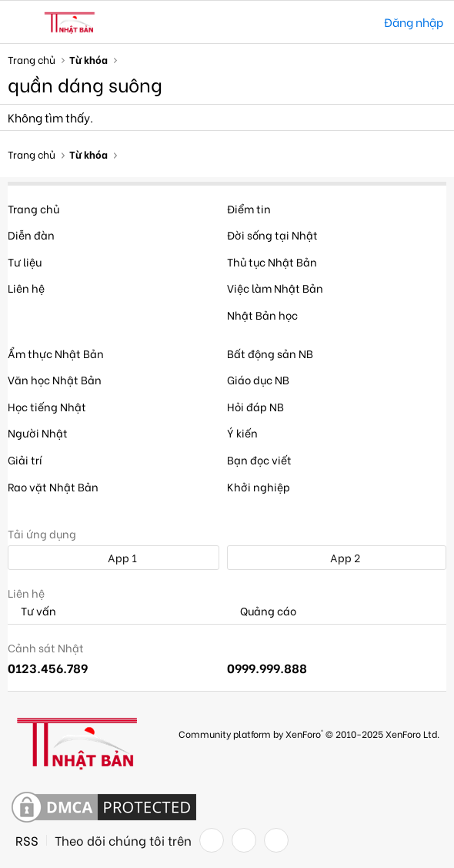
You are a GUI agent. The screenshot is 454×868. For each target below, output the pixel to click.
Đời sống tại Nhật (272, 235)
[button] (21, 22)
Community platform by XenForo (309, 734)
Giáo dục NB (258, 379)
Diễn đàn (31, 235)
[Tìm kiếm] (361, 22)
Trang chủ (33, 208)
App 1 (114, 557)
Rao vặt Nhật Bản (53, 486)
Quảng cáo (262, 611)
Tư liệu (25, 261)
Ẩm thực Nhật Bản (56, 353)
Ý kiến (242, 432)
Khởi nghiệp (259, 486)
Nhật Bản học (262, 315)
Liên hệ (26, 288)
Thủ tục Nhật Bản (272, 261)
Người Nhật (38, 432)
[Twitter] (244, 840)
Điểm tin (249, 208)
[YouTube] (276, 840)
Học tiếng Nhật (47, 406)
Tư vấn (32, 611)
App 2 (337, 557)
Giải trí (25, 459)
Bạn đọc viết (259, 459)
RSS (27, 840)
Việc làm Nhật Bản (275, 288)
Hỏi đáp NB (255, 406)
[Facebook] (212, 840)
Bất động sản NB (270, 353)
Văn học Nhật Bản (55, 379)
